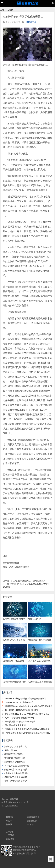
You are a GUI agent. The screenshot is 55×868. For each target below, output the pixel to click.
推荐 (34, 853)
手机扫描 (17, 847)
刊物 (20, 853)
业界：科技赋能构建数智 (15, 781)
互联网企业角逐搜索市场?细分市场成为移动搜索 (27, 729)
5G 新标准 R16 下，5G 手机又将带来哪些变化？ (27, 714)
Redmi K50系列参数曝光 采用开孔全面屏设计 (26, 699)
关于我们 (10, 832)
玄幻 (15, 853)
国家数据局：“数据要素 (15, 762)
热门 (24, 853)
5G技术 (10, 10)
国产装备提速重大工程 (15, 725)
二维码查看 (26, 847)
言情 (24, 850)
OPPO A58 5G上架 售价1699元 (19, 702)
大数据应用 (32, 821)
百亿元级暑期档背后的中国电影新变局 (24, 581)
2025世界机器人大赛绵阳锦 (17, 766)
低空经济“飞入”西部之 (14, 754)
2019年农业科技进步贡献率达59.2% (22, 710)
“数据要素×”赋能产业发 (15, 758)
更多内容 (36, 847)
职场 (20, 850)
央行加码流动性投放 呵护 (16, 770)
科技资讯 (10, 817)
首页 (2, 10)
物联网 (9, 824)
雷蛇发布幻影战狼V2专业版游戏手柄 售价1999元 (29, 733)
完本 (34, 850)
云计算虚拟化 (33, 817)
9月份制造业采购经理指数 (16, 773)
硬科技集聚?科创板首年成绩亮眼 (20, 722)
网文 (29, 853)
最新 (15, 850)
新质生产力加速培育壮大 (15, 747)
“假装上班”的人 (11, 750)
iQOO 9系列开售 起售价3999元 (19, 718)
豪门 (29, 850)
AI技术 (9, 821)
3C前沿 (30, 824)
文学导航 (10, 835)
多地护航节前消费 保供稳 (16, 777)
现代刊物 (10, 839)
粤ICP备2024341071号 (19, 802)
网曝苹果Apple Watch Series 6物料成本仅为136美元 (29, 706)
